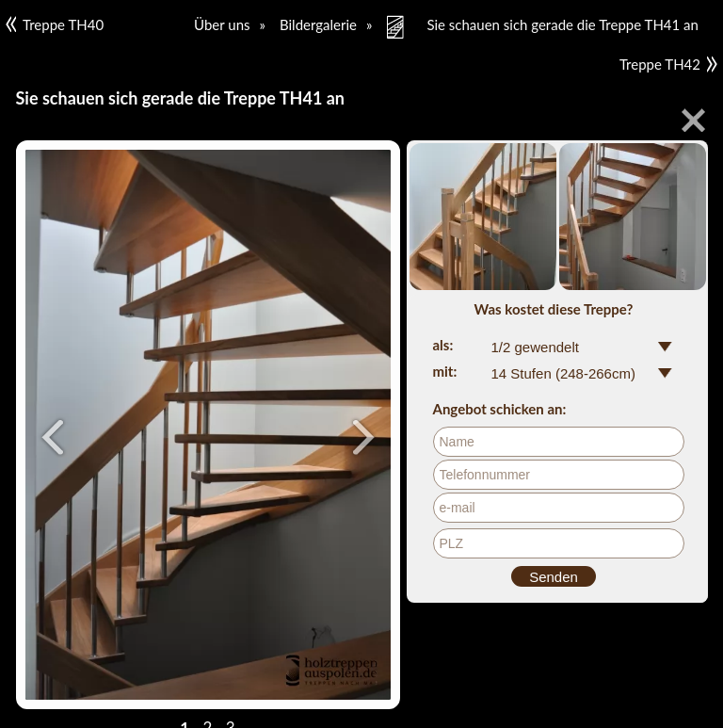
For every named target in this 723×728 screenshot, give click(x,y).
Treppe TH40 (55, 24)
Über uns (222, 24)
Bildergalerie (318, 24)
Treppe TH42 (668, 64)
